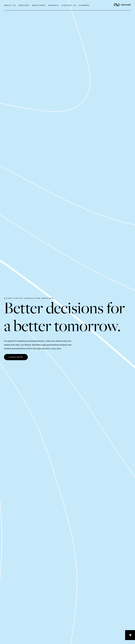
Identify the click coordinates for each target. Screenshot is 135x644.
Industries (39, 5)
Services (24, 5)
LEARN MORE (16, 357)
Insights (54, 5)
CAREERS (84, 5)
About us (10, 5)
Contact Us (69, 5)
